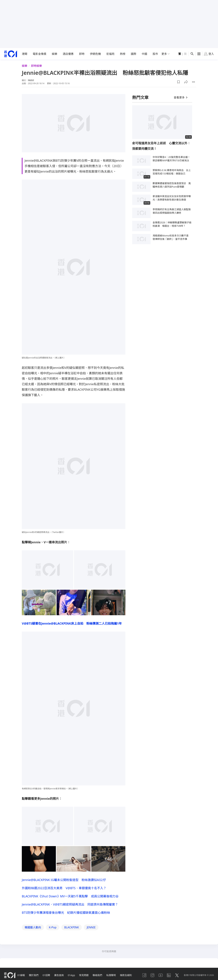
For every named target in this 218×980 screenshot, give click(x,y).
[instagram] (152, 975)
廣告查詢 (59, 975)
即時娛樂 (36, 66)
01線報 (21, 975)
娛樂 (54, 54)
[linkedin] (169, 975)
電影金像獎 (40, 54)
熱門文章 (140, 97)
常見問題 (84, 975)
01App (71, 975)
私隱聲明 (111, 975)
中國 (144, 54)
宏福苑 (110, 54)
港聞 (25, 54)
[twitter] (177, 975)
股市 (155, 54)
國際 (134, 54)
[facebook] (144, 975)
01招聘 (46, 975)
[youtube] (161, 975)
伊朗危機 (95, 54)
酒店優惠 (68, 54)
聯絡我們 (97, 975)
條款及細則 (126, 975)
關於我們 (34, 975)
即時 (82, 54)
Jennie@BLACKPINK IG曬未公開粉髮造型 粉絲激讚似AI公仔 (64, 880)
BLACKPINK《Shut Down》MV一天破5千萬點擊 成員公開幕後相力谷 (70, 896)
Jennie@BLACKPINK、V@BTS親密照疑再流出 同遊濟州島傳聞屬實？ (70, 904)
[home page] (11, 54)
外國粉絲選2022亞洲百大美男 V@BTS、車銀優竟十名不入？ (64, 888)
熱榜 (123, 54)
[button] (178, 82)
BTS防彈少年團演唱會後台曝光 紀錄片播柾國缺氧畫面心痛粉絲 (66, 913)
